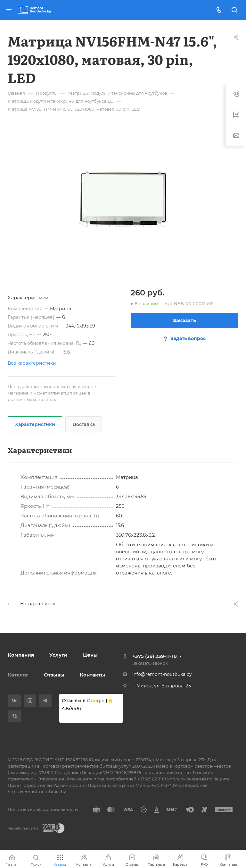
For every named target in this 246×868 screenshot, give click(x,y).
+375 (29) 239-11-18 (155, 656)
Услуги (58, 655)
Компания (21, 655)
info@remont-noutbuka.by (162, 674)
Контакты (92, 675)
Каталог (18, 675)
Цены (90, 655)
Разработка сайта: (23, 828)
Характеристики (35, 424)
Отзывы (54, 675)
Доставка (84, 424)
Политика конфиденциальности (43, 809)
